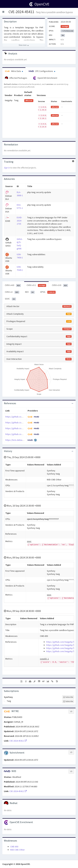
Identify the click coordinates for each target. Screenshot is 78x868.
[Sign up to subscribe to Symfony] (68, 697)
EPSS (48, 292)
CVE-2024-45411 (21, 12)
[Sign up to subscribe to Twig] (68, 701)
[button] (3, 12)
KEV (30, 292)
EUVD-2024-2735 (19, 221)
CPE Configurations (42, 71)
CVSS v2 (12, 292)
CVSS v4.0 (13, 285)
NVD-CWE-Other (18, 850)
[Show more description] (24, 45)
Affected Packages (16, 78)
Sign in (7, 168)
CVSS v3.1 (36, 285)
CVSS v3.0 (60, 285)
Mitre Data (14, 71)
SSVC (10, 299)
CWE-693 (14, 847)
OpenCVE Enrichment (45, 78)
